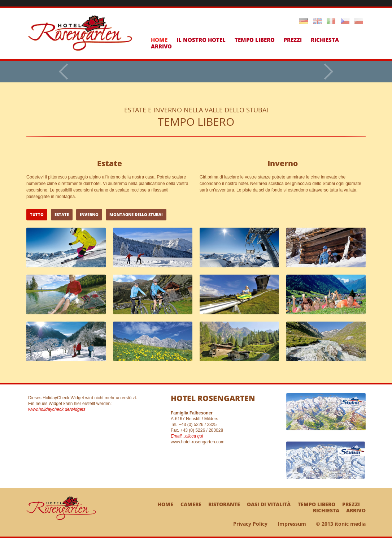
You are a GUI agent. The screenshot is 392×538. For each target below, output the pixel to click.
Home (159, 40)
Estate (62, 214)
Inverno (89, 214)
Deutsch (304, 21)
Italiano (331, 21)
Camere (191, 504)
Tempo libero (255, 40)
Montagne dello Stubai (136, 214)
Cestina (345, 21)
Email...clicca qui (187, 436)
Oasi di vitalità (269, 504)
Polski (359, 21)
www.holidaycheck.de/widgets (57, 409)
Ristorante (224, 504)
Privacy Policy (250, 524)
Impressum (292, 524)
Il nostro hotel (201, 40)
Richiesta (325, 40)
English (317, 21)
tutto (37, 214)
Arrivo (161, 46)
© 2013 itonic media (341, 524)
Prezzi (293, 40)
